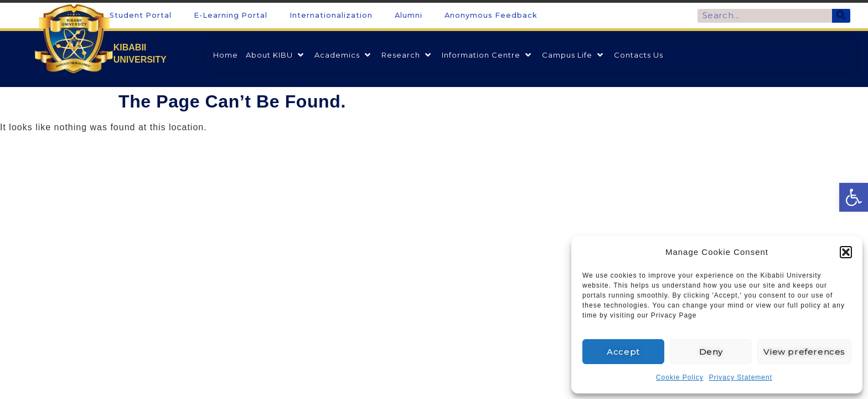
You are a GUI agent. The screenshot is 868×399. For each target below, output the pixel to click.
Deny (711, 352)
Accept (623, 352)
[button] (846, 252)
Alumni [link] (409, 15)
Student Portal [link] (141, 15)
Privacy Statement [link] (741, 377)
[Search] (841, 16)
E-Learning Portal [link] (231, 15)
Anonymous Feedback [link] (491, 15)
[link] (854, 197)
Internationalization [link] (331, 15)
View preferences (804, 352)
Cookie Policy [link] (680, 377)
